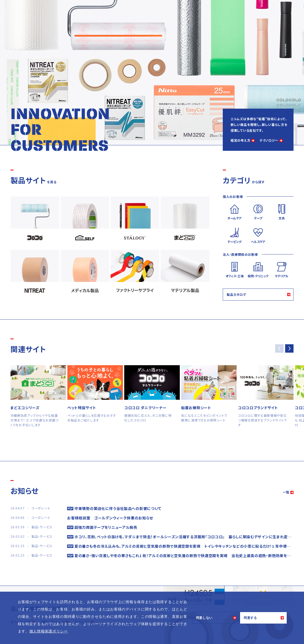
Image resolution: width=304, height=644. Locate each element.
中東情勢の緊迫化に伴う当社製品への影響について (118, 508)
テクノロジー (269, 140)
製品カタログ (236, 294)
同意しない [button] (204, 618)
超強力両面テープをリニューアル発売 (106, 527)
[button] (289, 348)
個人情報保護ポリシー (49, 631)
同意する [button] (250, 618)
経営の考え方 (240, 140)
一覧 (286, 492)
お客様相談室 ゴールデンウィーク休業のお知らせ (110, 518)
